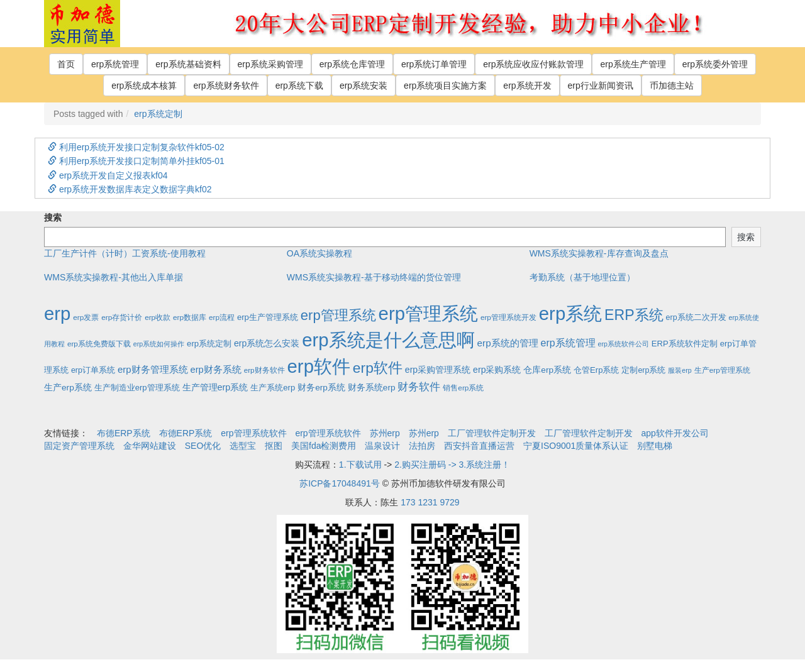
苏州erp (385, 433)
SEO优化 (203, 446)
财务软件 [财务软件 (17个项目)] (419, 387)
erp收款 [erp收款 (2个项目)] (158, 317)
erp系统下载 (299, 85)
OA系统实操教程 (319, 253)
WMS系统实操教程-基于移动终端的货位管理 (374, 277)
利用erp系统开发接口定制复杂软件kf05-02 (136, 147)
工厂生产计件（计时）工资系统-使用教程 (125, 253)
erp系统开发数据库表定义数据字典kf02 (130, 189)
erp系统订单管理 (434, 64)
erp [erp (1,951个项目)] (57, 313)
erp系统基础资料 (188, 64)
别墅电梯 (655, 446)
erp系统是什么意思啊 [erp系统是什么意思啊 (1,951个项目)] (388, 340)
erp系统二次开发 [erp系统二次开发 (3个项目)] (696, 317)
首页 (66, 64)
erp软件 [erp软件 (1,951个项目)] (319, 366)
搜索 (53, 218)
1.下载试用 (360, 465)
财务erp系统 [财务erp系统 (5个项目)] (321, 388)
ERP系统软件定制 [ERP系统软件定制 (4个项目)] (685, 344)
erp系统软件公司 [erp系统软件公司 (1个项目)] (624, 344)
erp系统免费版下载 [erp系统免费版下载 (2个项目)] (99, 344)
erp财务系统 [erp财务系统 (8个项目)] (215, 370)
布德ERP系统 (124, 433)
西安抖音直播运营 (479, 446)
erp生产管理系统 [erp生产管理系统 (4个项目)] (268, 317)
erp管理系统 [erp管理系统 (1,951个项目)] (428, 313)
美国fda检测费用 (324, 446)
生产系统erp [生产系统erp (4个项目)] (273, 388)
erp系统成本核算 (144, 85)
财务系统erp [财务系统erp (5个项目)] (372, 388)
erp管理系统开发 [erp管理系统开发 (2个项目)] (508, 317)
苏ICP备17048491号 (340, 483)
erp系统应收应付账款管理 (533, 64)
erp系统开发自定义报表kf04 (108, 175)
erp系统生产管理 (633, 64)
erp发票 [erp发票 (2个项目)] (86, 317)
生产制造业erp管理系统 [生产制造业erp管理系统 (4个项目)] (137, 388)
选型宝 (243, 446)
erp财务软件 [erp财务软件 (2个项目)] (264, 370)
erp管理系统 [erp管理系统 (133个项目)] (338, 315)
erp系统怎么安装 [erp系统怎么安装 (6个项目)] (267, 343)
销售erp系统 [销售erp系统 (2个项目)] (463, 388)
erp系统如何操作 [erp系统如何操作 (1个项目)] (159, 344)
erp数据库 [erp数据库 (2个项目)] (190, 317)
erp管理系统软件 (253, 433)
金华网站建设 (150, 446)
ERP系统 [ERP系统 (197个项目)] (634, 315)
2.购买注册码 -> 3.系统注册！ (452, 465)
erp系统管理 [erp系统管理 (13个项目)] (568, 343)
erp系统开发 (527, 85)
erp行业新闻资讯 (601, 85)
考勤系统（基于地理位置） (582, 277)
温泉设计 (382, 446)
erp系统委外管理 (715, 64)
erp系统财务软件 (226, 85)
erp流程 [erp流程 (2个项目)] (222, 317)
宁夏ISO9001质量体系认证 (576, 446)
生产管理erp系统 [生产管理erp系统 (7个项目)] (215, 387)
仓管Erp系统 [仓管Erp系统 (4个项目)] (596, 370)
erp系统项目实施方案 (445, 85)
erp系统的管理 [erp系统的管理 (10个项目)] (508, 343)
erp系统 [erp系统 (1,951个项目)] (570, 313)
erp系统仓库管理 (352, 64)
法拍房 (422, 446)
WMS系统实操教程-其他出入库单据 (114, 277)
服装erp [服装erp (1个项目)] (680, 370)
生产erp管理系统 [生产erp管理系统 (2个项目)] (722, 370)
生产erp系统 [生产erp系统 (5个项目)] (68, 388)
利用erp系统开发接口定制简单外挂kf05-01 (136, 161)
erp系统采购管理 (270, 64)
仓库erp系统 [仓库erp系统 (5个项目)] (547, 370)
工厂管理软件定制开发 (492, 433)
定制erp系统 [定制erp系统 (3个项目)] (643, 370)
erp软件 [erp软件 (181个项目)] (378, 368)
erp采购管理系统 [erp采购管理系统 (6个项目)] (438, 370)
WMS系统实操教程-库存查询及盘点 (599, 253)
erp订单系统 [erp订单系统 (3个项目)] (93, 370)
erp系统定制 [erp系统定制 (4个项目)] (209, 344)
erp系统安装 (364, 85)
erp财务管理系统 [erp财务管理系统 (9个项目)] (153, 369)
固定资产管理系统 (79, 446)
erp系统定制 (158, 114)
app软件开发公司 (675, 433)
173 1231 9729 (430, 502)
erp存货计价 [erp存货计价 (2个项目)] (122, 317)
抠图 (274, 446)
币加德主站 (672, 85)
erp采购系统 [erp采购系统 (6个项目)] (497, 370)
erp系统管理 (115, 64)
